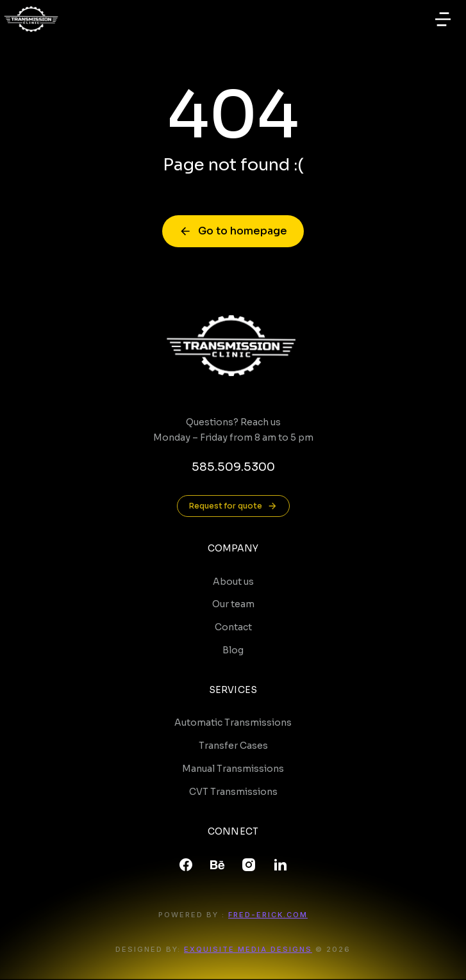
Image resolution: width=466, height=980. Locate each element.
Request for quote (233, 506)
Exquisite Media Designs (248, 949)
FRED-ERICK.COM (268, 915)
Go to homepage (233, 231)
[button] (443, 19)
